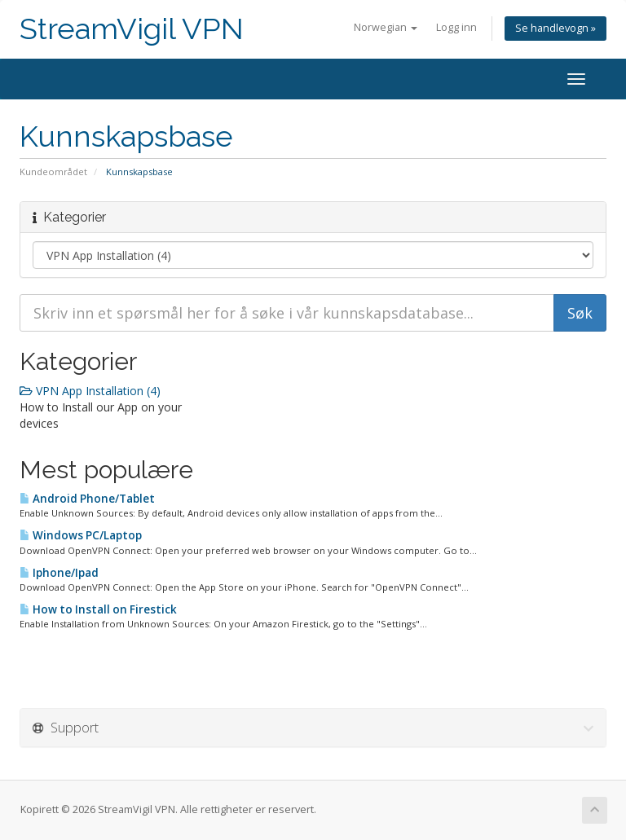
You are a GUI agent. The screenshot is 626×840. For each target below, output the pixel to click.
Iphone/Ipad (59, 573)
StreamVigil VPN (132, 29)
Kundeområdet (53, 172)
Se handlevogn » (555, 28)
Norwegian (386, 27)
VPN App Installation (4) (90, 391)
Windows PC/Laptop (81, 535)
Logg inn (456, 27)
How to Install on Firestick (98, 609)
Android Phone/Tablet (87, 499)
